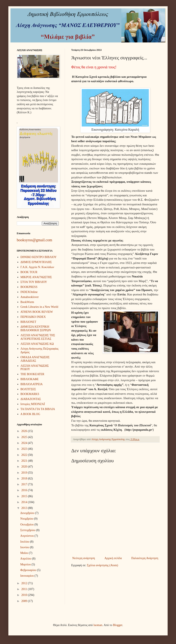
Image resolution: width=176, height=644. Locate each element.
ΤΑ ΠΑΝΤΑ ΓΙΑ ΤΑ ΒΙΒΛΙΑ (38, 409)
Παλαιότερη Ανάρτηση (145, 558)
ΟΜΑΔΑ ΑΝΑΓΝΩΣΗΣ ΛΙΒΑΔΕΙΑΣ (35, 359)
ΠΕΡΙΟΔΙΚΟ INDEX (33, 317)
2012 (25, 583)
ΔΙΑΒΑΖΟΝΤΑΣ (31, 399)
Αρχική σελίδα (113, 558)
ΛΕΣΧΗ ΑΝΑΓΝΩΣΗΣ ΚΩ (37, 344)
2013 (25, 508)
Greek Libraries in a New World (39, 307)
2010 (25, 595)
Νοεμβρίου (27, 519)
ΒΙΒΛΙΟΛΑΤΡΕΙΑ (32, 384)
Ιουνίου (25, 547)
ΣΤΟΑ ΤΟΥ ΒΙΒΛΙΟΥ (34, 282)
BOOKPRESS (29, 287)
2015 (25, 496)
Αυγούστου (27, 536)
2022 (25, 455)
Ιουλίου (25, 542)
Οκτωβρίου (27, 525)
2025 (25, 437)
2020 (25, 467)
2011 (25, 589)
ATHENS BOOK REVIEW (37, 312)
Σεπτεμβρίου (28, 530)
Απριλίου (26, 559)
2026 (25, 431)
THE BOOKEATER (32, 374)
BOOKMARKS (30, 394)
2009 (25, 601)
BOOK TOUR (29, 272)
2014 (25, 502)
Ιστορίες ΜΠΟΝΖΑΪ (33, 404)
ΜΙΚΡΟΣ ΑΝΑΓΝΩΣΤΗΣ (36, 277)
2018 (25, 479)
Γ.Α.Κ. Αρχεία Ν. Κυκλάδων (37, 267)
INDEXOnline (29, 292)
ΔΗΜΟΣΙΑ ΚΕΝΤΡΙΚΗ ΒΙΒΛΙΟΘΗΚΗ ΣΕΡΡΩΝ (36, 328)
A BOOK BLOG (30, 414)
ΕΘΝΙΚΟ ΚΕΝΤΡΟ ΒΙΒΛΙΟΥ (39, 257)
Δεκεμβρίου (28, 513)
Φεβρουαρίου (29, 570)
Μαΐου (25, 553)
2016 (25, 490)
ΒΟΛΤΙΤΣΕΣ (28, 389)
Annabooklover (30, 297)
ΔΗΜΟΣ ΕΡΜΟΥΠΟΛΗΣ (36, 262)
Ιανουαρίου (27, 576)
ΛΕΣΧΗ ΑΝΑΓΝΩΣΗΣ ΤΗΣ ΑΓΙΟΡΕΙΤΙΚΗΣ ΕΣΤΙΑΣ (38, 337)
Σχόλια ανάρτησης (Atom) (102, 565)
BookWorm (27, 302)
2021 (25, 461)
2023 (25, 449)
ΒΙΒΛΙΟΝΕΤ (28, 322)
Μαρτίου (26, 564)
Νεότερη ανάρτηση (84, 558)
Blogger (118, 625)
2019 (25, 473)
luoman (98, 625)
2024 (25, 443)
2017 (25, 484)
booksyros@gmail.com (34, 240)
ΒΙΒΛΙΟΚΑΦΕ (30, 379)
